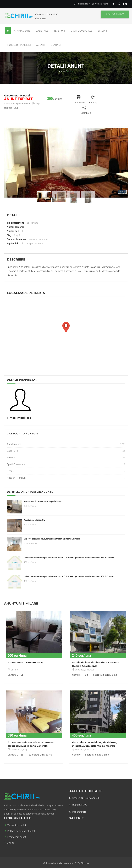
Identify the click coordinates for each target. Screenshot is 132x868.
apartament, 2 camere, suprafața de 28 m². (43, 501)
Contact (56, 45)
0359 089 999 (78, 805)
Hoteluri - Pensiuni (19, 45)
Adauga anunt (115, 14)
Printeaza (80, 99)
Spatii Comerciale (81, 31)
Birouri (102, 31)
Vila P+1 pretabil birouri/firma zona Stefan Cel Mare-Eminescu (52, 539)
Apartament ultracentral (34, 520)
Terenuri (59, 31)
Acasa (62, 71)
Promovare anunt (15, 837)
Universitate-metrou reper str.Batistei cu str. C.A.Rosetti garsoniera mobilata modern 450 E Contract (69, 558)
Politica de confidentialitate (20, 831)
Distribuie (86, 109)
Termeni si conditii (15, 825)
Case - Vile (42, 31)
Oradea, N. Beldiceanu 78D (84, 798)
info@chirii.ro (78, 812)
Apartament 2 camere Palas (25, 663)
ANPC (9, 843)
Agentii (41, 45)
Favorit (93, 99)
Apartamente (22, 31)
